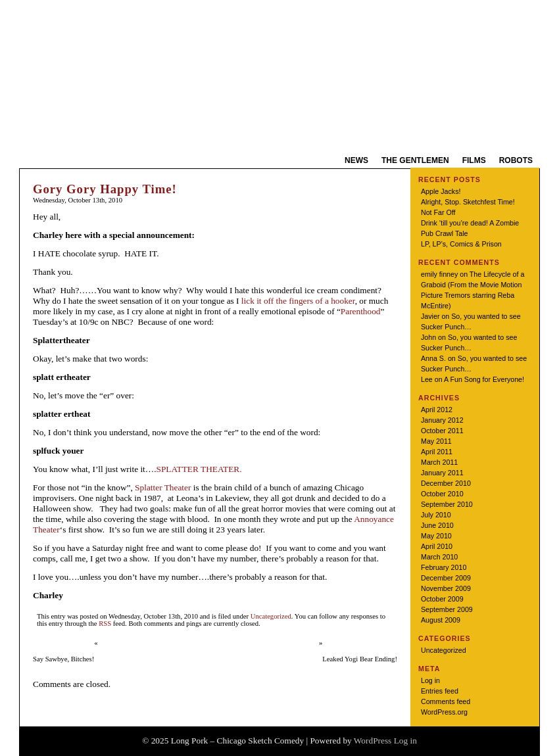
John (428, 337)
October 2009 (442, 599)
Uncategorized (271, 616)
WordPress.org (444, 712)
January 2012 (442, 420)
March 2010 (439, 557)
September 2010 (447, 504)
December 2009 (446, 578)
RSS (105, 624)
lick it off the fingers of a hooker (298, 301)
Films (474, 160)
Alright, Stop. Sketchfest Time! (468, 202)
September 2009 (447, 609)
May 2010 (436, 536)
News (356, 160)
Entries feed (440, 691)
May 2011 (436, 441)
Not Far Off (438, 212)
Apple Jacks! (441, 191)
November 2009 (446, 588)
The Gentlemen (415, 160)
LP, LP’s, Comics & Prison (461, 244)
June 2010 (437, 525)
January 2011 (442, 473)
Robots (516, 160)
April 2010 (437, 546)
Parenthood (361, 311)
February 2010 (444, 567)
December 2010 (446, 483)
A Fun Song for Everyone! (484, 379)
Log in (430, 680)
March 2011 (439, 462)
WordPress (373, 741)
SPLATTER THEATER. (199, 469)
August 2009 (441, 620)
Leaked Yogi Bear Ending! (360, 659)
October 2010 (442, 494)
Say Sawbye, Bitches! (63, 659)
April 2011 (437, 452)
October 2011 (442, 431)
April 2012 (437, 410)
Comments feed (446, 701)
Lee (427, 379)
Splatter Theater (163, 487)
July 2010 (436, 515)
